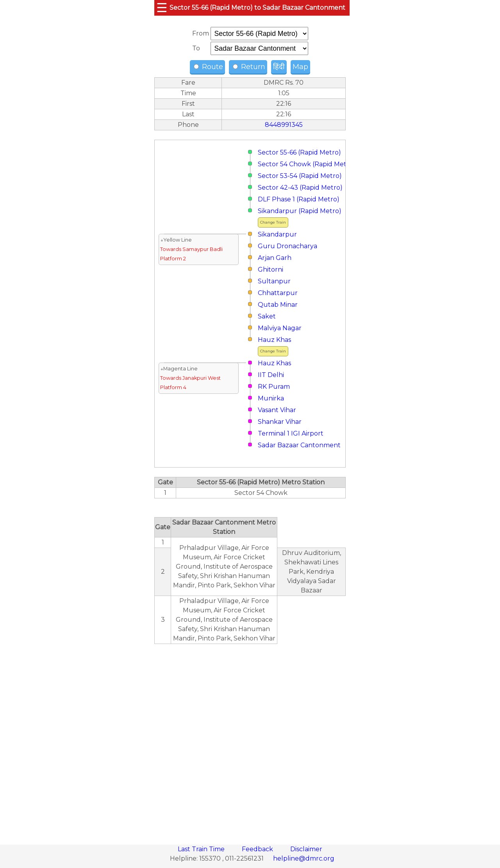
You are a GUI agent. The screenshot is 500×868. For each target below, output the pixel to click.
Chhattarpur (278, 293)
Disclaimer (306, 849)
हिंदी (279, 67)
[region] (250, 740)
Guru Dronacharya (287, 246)
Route (208, 67)
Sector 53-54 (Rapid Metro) (300, 176)
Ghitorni (271, 269)
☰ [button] (162, 8)
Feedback (258, 849)
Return (249, 67)
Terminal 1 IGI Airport (291, 433)
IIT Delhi (271, 375)
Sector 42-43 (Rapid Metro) (300, 188)
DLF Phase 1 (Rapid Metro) (299, 199)
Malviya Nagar (280, 328)
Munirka (271, 398)
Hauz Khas (274, 340)
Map (300, 67)
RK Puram (274, 387)
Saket (267, 316)
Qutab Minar (278, 305)
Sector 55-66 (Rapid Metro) (299, 152)
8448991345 (284, 125)
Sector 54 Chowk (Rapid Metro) (307, 164)
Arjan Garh (275, 258)
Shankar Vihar (280, 422)
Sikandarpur (277, 234)
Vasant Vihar (277, 410)
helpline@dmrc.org (304, 858)
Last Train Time (202, 849)
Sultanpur (274, 281)
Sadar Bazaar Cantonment (299, 445)
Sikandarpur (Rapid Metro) (300, 211)
